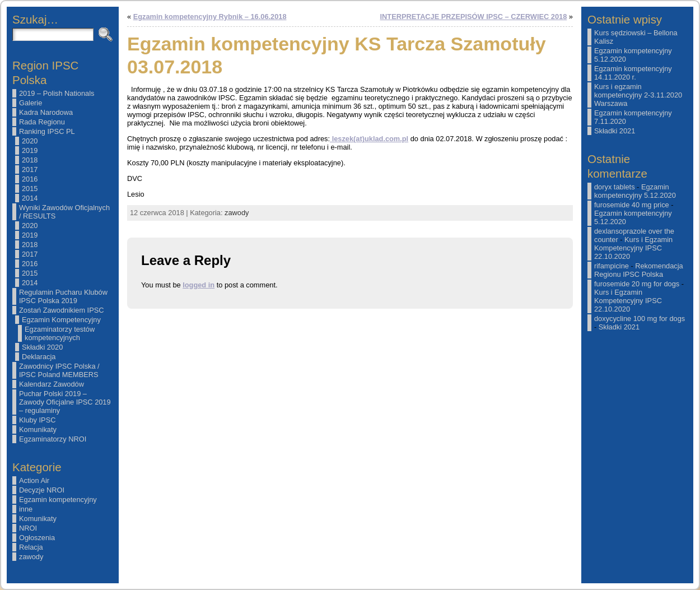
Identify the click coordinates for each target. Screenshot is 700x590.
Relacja (31, 547)
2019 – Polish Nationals (57, 93)
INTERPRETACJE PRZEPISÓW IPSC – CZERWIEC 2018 (474, 17)
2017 (30, 169)
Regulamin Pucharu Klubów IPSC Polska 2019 (63, 296)
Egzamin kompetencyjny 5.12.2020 (635, 191)
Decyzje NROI (42, 490)
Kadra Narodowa (46, 112)
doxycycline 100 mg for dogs (640, 319)
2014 (30, 198)
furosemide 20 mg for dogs (637, 284)
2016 (30, 179)
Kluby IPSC (37, 420)
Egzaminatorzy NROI (53, 439)
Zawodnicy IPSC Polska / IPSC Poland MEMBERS (59, 370)
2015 (30, 189)
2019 (30, 150)
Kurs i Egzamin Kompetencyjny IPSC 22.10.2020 (633, 248)
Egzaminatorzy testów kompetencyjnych (60, 333)
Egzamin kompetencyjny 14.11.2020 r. (633, 73)
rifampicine (612, 266)
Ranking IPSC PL (47, 131)
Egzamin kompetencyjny (58, 500)
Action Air (34, 480)
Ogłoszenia (37, 538)
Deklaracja (39, 357)
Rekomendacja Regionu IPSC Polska (639, 270)
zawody (31, 557)
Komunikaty (38, 429)
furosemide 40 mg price (632, 205)
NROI (28, 528)
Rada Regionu (42, 122)
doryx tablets (615, 187)
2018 (30, 160)
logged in (199, 285)
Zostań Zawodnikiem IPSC (62, 310)
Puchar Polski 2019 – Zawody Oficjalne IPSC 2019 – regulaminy (65, 402)
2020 (30, 141)
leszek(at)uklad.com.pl (369, 139)
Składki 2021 (615, 131)
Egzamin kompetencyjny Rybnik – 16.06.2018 (210, 17)
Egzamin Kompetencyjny (61, 320)
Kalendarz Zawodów (52, 384)
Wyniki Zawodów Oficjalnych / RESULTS (64, 212)
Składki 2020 (42, 347)
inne (26, 509)
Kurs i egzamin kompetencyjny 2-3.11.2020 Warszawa (638, 95)
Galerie (31, 103)
